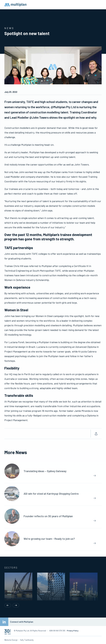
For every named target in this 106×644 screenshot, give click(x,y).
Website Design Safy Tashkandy (19, 640)
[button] (8, 590)
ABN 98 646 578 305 (56, 631)
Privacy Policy (73, 631)
